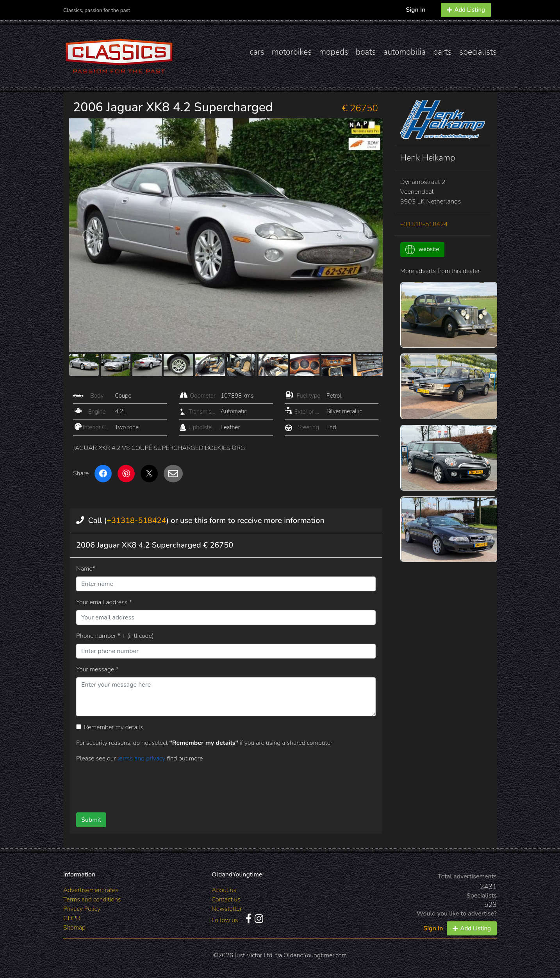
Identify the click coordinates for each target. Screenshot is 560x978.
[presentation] (213, 785)
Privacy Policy (82, 909)
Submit (91, 820)
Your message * (97, 669)
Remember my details (114, 727)
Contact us (226, 899)
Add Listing (466, 10)
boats (366, 52)
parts (442, 52)
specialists (478, 52)
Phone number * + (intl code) (115, 636)
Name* (86, 569)
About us (224, 890)
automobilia (404, 52)
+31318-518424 (136, 520)
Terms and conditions (92, 899)
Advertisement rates (91, 890)
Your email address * (104, 602)
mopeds (334, 52)
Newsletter (227, 909)
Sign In (416, 10)
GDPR (72, 918)
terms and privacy (142, 758)
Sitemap (74, 928)
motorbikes (292, 52)
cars (257, 52)
